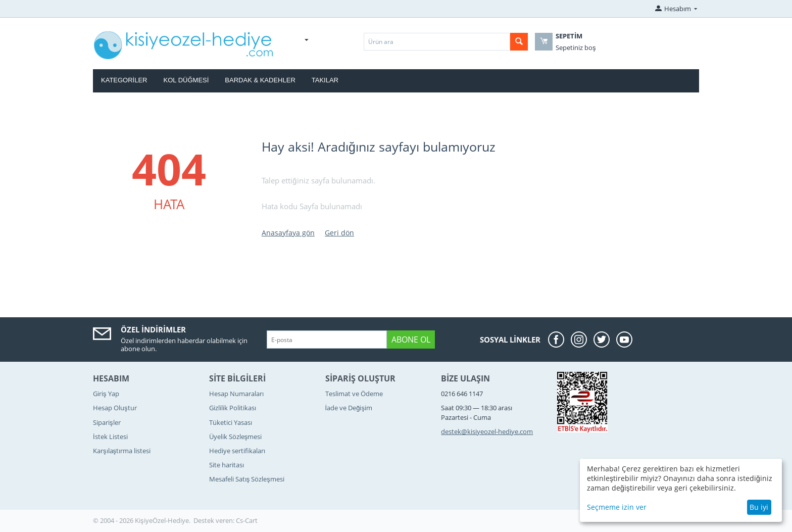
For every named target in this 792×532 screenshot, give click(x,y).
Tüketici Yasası (231, 422)
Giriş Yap (106, 394)
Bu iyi (759, 507)
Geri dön (339, 233)
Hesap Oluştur (115, 408)
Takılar (325, 80)
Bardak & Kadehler (260, 80)
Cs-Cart (247, 520)
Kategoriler (124, 80)
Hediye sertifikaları (237, 451)
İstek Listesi (110, 437)
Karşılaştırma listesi (122, 451)
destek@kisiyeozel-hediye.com (487, 431)
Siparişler (107, 422)
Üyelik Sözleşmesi (236, 437)
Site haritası (227, 465)
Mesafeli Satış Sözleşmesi (247, 479)
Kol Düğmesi (186, 80)
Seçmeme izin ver (617, 507)
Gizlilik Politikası (233, 408)
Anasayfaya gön (288, 233)
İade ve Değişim (349, 408)
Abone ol (411, 340)
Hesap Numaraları (236, 394)
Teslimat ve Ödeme (354, 394)
